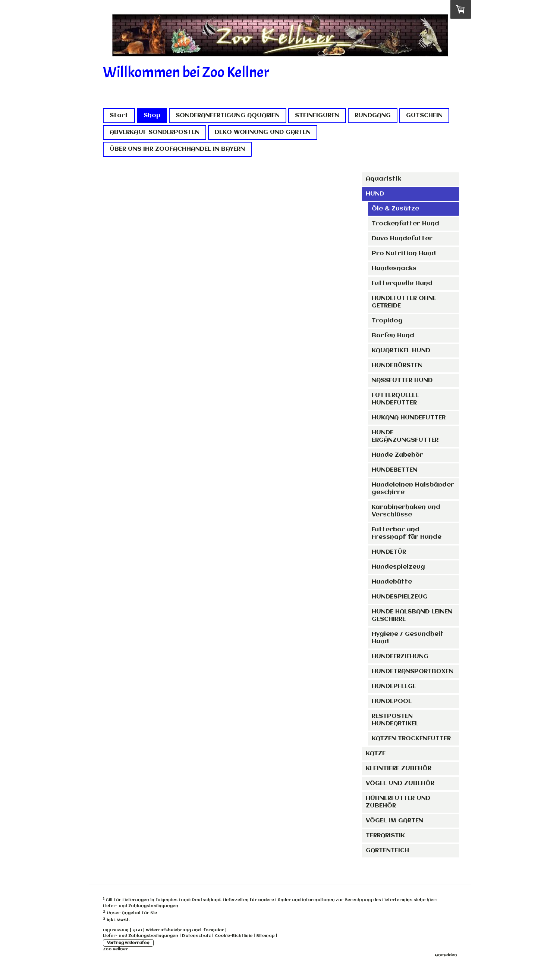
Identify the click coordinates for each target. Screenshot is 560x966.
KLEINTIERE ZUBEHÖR (399, 768)
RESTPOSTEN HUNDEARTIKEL (395, 720)
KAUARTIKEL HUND (401, 351)
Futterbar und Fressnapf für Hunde (407, 533)
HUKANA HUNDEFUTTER (409, 418)
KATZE (376, 754)
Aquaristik (383, 179)
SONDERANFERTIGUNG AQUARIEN (228, 115)
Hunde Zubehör (397, 455)
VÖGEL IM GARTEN (394, 821)
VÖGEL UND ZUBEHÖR (400, 783)
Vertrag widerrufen (128, 943)
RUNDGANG (373, 115)
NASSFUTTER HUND (402, 380)
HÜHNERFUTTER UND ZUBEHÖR (398, 802)
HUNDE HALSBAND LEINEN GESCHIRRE (412, 615)
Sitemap (265, 936)
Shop (152, 115)
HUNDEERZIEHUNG (400, 656)
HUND (375, 194)
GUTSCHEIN (424, 115)
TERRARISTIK (385, 836)
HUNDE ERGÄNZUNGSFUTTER (405, 436)
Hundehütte (392, 582)
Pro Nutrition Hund (404, 254)
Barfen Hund (393, 336)
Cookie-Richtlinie (234, 936)
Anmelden (446, 955)
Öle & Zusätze (395, 209)
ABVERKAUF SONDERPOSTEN (155, 132)
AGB (137, 930)
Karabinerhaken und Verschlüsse (406, 511)
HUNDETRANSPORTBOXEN (413, 671)
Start (119, 115)
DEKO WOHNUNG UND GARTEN (263, 132)
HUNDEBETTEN (394, 470)
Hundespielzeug (398, 567)
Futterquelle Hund (402, 283)
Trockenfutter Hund (405, 224)
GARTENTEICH (387, 851)
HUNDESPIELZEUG (400, 597)
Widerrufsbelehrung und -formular (185, 930)
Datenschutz (196, 936)
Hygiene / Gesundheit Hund (408, 638)
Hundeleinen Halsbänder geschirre (413, 489)
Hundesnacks (394, 268)
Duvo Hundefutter (402, 239)
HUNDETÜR (389, 552)
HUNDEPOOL (392, 701)
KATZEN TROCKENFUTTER (411, 739)
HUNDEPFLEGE (394, 686)
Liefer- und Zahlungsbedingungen (141, 906)
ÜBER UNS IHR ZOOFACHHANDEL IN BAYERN (177, 149)
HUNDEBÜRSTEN (397, 365)
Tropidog (387, 321)
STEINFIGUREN (317, 115)
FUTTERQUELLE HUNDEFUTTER (395, 399)
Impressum (116, 930)
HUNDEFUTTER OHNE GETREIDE (404, 302)
